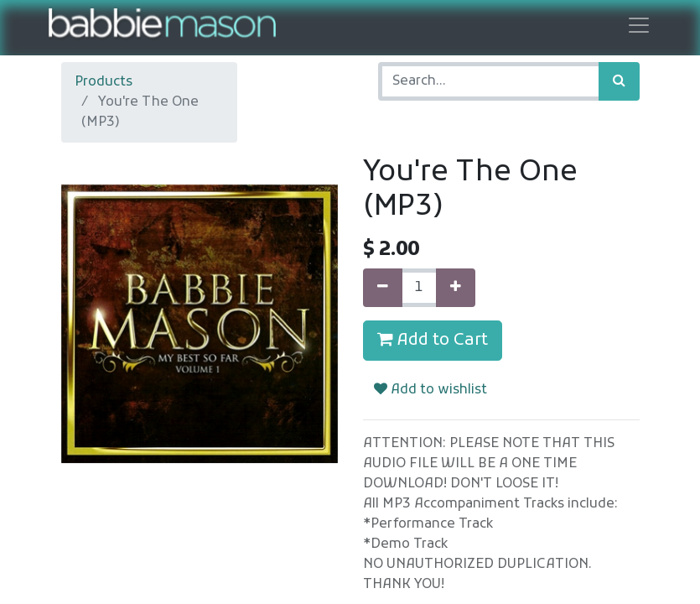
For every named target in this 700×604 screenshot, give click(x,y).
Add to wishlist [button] (430, 390)
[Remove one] (383, 288)
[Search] (619, 81)
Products (104, 82)
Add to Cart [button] (433, 341)
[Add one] (456, 288)
